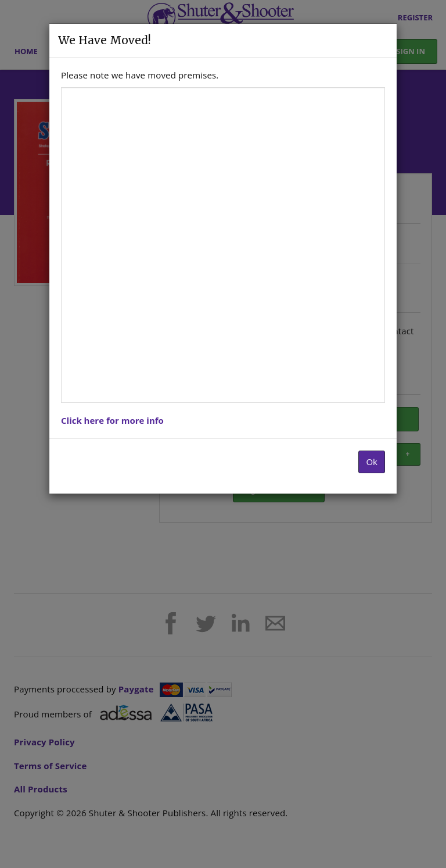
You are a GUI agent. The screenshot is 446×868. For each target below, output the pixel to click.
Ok (372, 462)
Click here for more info (112, 420)
